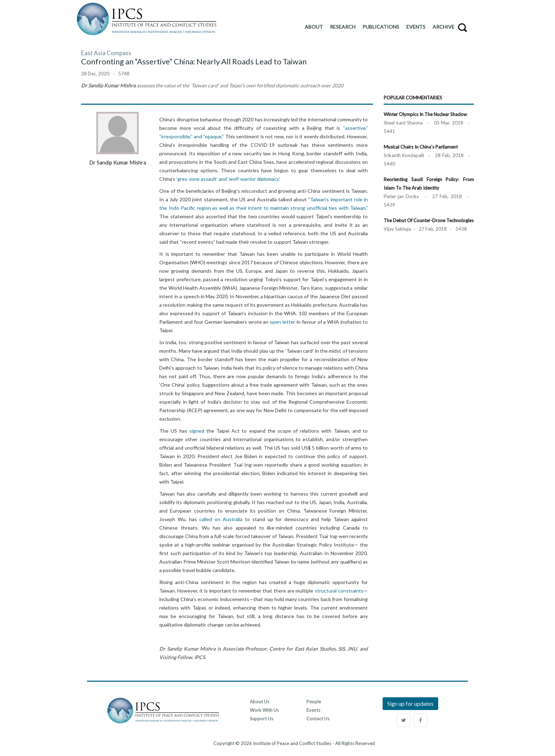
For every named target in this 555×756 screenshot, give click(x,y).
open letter (282, 322)
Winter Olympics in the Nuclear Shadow (425, 114)
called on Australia (221, 519)
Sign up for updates (410, 703)
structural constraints (339, 591)
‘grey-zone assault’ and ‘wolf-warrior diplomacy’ (228, 179)
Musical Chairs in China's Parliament (421, 147)
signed (197, 431)
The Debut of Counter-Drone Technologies (429, 220)
